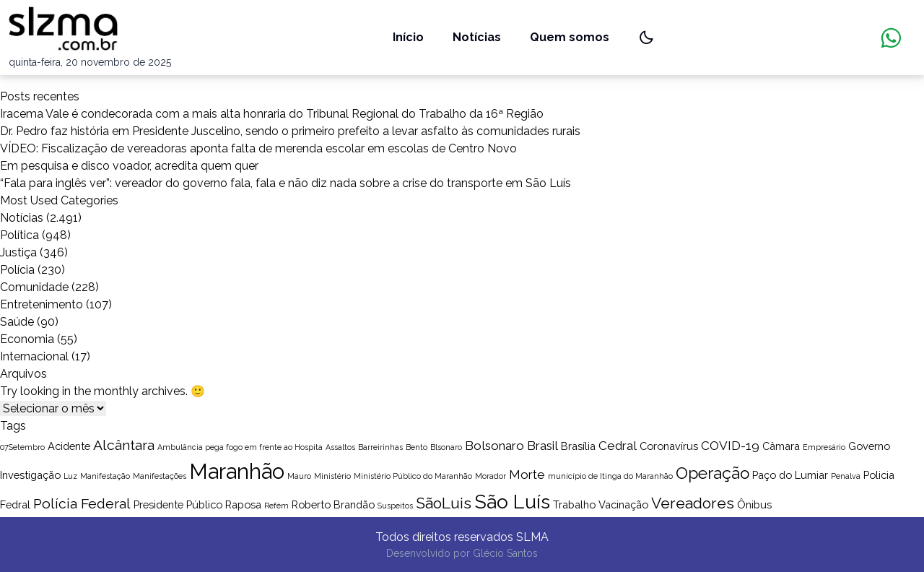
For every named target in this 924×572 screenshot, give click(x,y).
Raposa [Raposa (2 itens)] (243, 504)
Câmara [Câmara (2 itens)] (781, 446)
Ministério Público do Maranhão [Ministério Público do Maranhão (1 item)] (413, 476)
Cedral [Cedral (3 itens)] (618, 446)
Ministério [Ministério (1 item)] (332, 476)
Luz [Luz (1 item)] (70, 476)
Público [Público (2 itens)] (204, 504)
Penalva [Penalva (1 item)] (846, 476)
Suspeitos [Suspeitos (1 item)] (395, 506)
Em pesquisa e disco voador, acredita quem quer (129, 166)
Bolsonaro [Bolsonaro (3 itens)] (494, 446)
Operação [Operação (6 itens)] (712, 473)
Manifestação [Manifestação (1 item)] (105, 476)
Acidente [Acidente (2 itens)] (69, 446)
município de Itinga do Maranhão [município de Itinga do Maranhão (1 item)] (610, 476)
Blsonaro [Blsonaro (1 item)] (446, 447)
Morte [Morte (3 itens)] (527, 474)
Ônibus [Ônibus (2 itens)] (754, 504)
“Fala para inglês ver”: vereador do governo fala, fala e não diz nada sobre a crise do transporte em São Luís (286, 183)
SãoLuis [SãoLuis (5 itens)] (444, 503)
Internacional (34, 356)
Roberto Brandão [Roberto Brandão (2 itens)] (333, 504)
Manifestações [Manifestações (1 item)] (160, 476)
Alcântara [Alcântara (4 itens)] (124, 445)
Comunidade (34, 287)
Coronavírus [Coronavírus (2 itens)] (669, 446)
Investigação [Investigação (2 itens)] (30, 475)
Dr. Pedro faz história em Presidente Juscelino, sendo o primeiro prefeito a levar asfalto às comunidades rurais (290, 131)
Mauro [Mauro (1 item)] (299, 476)
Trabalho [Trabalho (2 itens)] (574, 504)
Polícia (17, 270)
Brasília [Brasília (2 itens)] (578, 446)
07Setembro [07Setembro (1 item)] (22, 447)
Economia (27, 339)
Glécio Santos (505, 553)
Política (19, 235)
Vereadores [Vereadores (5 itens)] (693, 503)
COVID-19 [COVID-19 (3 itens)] (730, 446)
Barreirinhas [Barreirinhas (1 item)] (380, 447)
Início (408, 37)
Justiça (18, 252)
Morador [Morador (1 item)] (491, 476)
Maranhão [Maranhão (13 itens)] (237, 471)
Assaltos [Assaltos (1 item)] (340, 447)
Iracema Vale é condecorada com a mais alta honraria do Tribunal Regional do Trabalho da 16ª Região (272, 114)
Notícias (477, 37)
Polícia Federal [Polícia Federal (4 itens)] (82, 504)
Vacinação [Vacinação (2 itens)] (623, 504)
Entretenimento (42, 304)
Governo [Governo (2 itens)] (869, 446)
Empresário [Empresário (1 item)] (824, 447)
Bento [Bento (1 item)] (417, 447)
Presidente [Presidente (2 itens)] (158, 504)
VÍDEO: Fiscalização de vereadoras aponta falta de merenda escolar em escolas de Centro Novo (258, 148)
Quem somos (570, 37)
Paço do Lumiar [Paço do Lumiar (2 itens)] (790, 475)
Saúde (17, 322)
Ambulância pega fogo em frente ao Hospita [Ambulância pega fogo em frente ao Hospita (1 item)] (240, 447)
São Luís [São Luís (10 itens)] (512, 502)
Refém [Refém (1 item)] (276, 506)
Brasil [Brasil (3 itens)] (542, 446)
